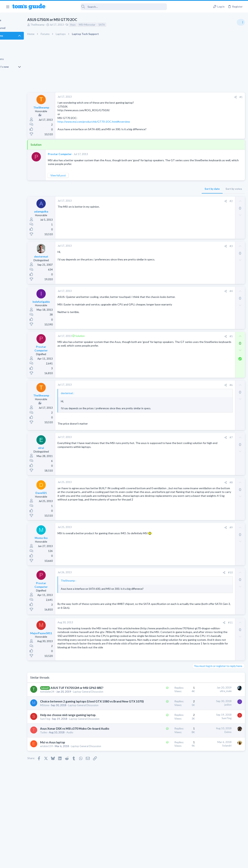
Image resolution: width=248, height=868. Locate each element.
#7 (168, 441)
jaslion (165, 725)
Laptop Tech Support (205, 275)
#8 (168, 486)
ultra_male (163, 703)
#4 (168, 291)
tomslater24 (64, 708)
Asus (90, 25)
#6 (168, 385)
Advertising (82, 862)
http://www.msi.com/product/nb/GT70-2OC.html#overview (111, 122)
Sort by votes (171, 189)
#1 (178, 97)
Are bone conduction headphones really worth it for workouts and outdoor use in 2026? (217, 223)
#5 (168, 336)
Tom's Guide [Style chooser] (217, 846)
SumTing (62, 754)
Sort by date (149, 189)
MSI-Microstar (104, 25)
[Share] (173, 97)
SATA (119, 25)
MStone (62, 733)
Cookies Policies (109, 862)
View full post (75, 175)
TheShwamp (55, 25)
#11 (168, 626)
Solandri (164, 789)
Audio (87, 776)
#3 (168, 246)
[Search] (109, 7)
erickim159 (64, 789)
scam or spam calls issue (214, 245)
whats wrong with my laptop (216, 264)
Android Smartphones (205, 256)
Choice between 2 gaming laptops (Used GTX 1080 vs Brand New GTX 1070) (80, 725)
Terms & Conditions (161, 862)
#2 (168, 201)
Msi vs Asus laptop (70, 785)
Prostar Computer (77, 154)
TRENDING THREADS (199, 211)
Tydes (61, 776)
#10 (168, 576)
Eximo (165, 771)
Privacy (134, 862)
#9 (168, 531)
